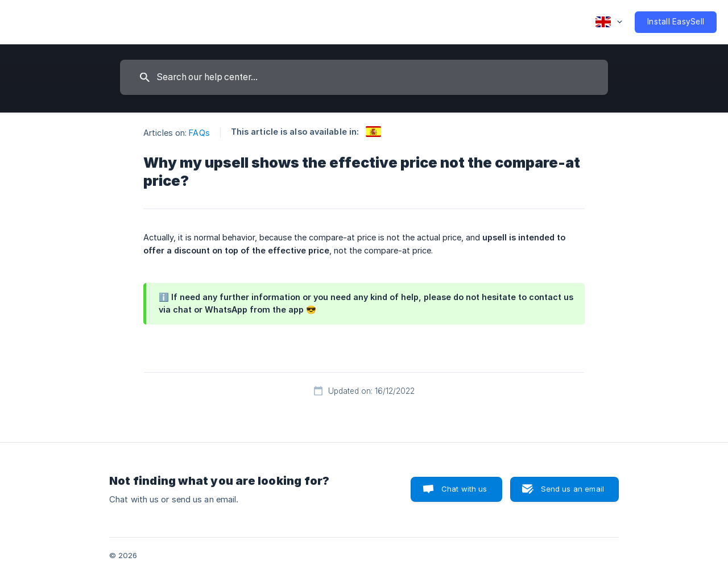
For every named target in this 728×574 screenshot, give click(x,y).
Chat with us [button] (464, 489)
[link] (373, 132)
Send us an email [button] (572, 489)
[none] (609, 22)
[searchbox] (364, 77)
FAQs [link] (199, 133)
